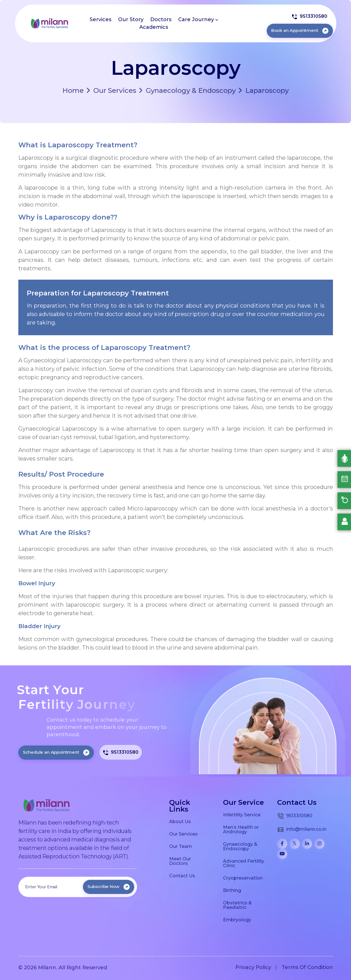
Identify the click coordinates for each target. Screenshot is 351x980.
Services (101, 19)
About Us (180, 821)
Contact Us (182, 876)
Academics (154, 27)
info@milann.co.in (302, 830)
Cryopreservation (243, 878)
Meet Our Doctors (180, 861)
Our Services (111, 90)
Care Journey (198, 19)
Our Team (181, 846)
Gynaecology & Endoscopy (187, 90)
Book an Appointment (300, 30)
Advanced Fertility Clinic (244, 863)
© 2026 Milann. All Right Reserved (63, 968)
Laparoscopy (264, 90)
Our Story (131, 19)
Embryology (237, 920)
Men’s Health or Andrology (241, 829)
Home (73, 91)
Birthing (232, 890)
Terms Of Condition (307, 967)
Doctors (161, 19)
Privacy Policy (253, 967)
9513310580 (310, 17)
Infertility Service (242, 815)
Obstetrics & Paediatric (237, 905)
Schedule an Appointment (56, 752)
